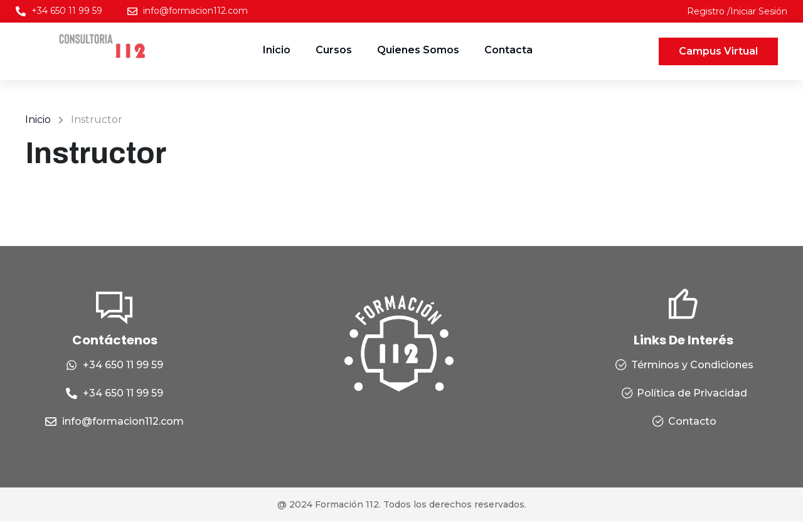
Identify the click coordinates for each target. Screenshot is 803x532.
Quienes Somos (418, 50)
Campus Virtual (718, 51)
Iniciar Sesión (759, 11)
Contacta (508, 50)
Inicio (277, 50)
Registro (707, 11)
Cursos (334, 50)
